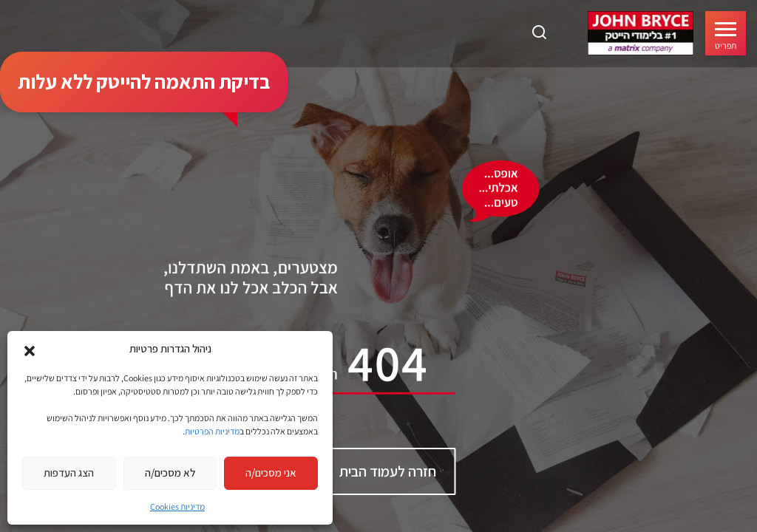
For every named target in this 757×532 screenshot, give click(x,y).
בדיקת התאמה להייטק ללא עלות (144, 81)
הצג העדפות (69, 473)
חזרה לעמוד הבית (388, 471)
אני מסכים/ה (271, 473)
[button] (30, 349)
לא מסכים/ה (170, 473)
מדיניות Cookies (177, 507)
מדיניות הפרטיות (212, 431)
